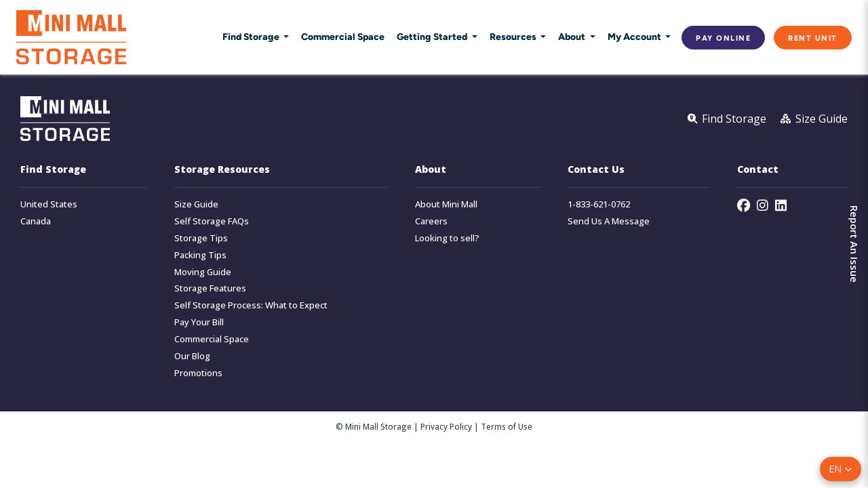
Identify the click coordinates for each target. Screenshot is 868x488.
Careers (431, 221)
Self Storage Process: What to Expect (251, 305)
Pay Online (723, 38)
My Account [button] (635, 37)
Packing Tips (200, 255)
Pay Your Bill (199, 322)
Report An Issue (854, 244)
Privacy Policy (446, 426)
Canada (36, 221)
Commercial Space (343, 37)
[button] (841, 469)
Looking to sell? (447, 238)
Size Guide (196, 204)
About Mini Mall (446, 204)
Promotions (198, 373)
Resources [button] (514, 37)
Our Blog (192, 356)
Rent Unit (813, 38)
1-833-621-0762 (599, 204)
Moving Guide (203, 272)
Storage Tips (201, 238)
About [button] (573, 37)
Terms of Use (507, 426)
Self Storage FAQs (212, 221)
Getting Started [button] (433, 37)
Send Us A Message (609, 221)
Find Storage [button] (252, 37)
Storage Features (210, 288)
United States (49, 204)
